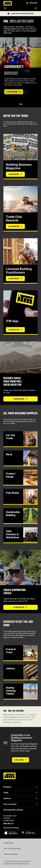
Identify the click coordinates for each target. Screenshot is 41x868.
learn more (20, 607)
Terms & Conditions (11, 854)
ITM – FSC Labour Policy (12, 849)
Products (7, 787)
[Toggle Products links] (37, 787)
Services (7, 798)
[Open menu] (5, 8)
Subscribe (20, 760)
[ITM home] (15, 3)
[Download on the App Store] (12, 833)
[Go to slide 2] (22, 104)
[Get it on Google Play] (29, 833)
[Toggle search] (36, 8)
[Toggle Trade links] (37, 793)
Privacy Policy (9, 843)
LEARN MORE (14, 92)
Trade (6, 793)
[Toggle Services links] (37, 799)
